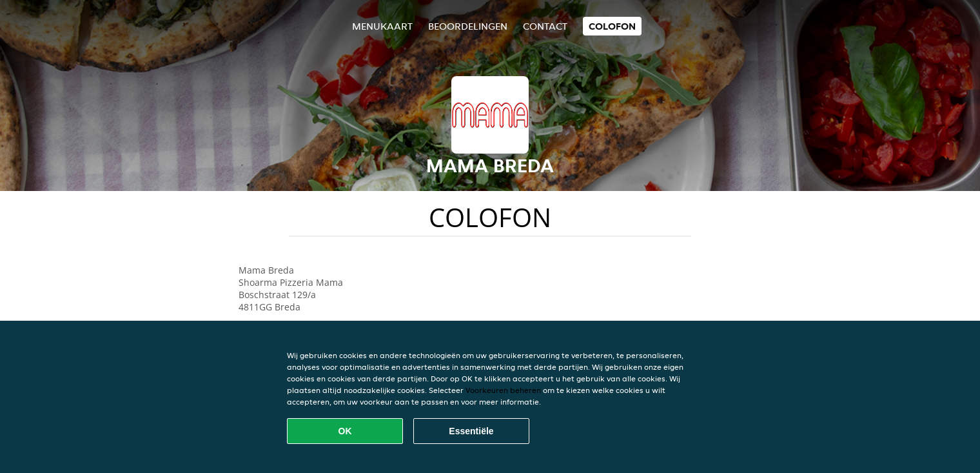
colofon (612, 26)
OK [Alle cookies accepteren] (345, 431)
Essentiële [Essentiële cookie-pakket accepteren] (471, 431)
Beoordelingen (468, 26)
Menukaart (382, 26)
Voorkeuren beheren (503, 390)
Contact (545, 26)
